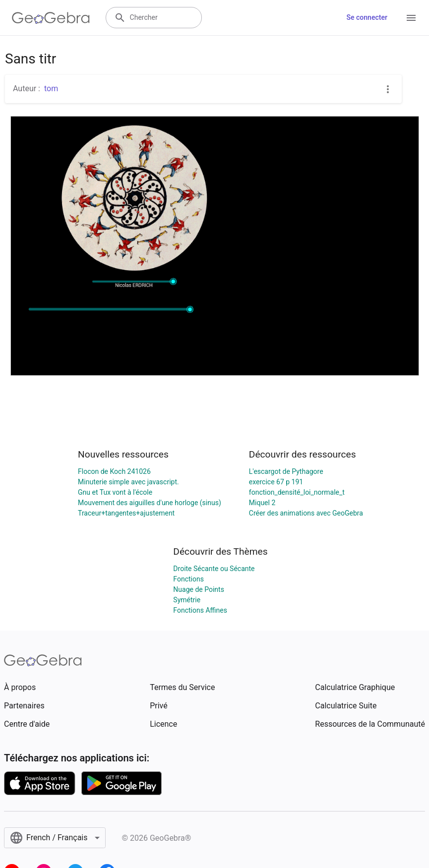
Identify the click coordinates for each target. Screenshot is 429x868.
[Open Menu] (411, 18)
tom (51, 88)
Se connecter (367, 17)
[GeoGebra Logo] (51, 18)
